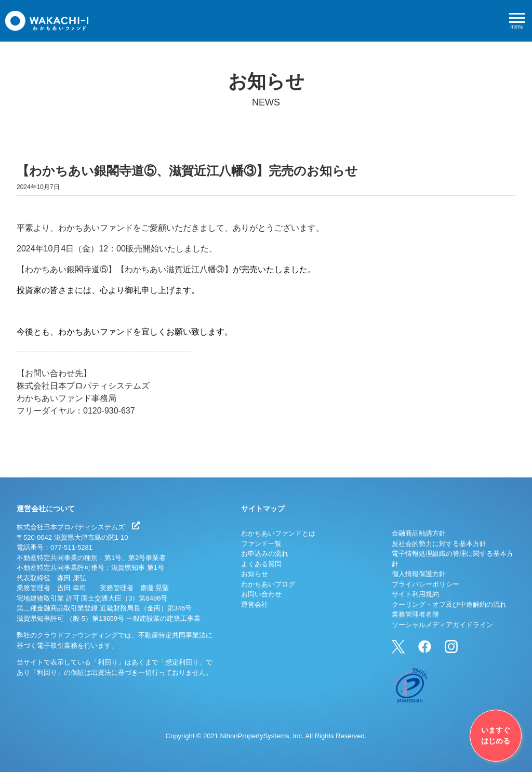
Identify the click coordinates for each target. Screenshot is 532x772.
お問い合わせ (261, 594)
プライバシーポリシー (425, 584)
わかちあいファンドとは (278, 533)
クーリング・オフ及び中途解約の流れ (449, 604)
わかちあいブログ (268, 584)
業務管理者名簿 (415, 614)
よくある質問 (261, 564)
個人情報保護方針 (419, 574)
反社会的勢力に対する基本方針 (439, 544)
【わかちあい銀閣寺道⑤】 (66, 269)
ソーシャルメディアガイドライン (442, 625)
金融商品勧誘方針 (419, 533)
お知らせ (255, 574)
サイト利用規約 (415, 594)
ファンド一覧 (261, 544)
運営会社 (255, 604)
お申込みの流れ (265, 554)
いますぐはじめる (496, 735)
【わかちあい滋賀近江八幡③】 (175, 269)
